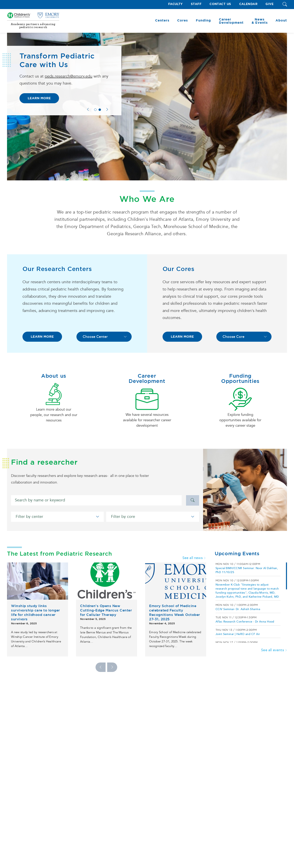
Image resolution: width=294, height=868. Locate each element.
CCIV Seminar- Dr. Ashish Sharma (238, 609)
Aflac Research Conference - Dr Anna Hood (245, 622)
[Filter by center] (57, 517)
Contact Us (220, 4)
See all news (194, 558)
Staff (196, 4)
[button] (285, 5)
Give (270, 4)
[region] (251, 603)
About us (54, 376)
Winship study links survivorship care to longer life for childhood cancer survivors (36, 612)
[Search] (96, 500)
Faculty (175, 4)
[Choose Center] (104, 337)
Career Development (147, 378)
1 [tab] (95, 110)
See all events (274, 650)
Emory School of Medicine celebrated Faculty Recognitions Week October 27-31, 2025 (175, 612)
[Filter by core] (153, 517)
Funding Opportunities (240, 378)
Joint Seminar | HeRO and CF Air (238, 634)
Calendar (248, 4)
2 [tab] (100, 110)
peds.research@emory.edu (69, 76)
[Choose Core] (244, 337)
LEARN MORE (42, 337)
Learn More (39, 98)
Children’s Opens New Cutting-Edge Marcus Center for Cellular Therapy (106, 610)
